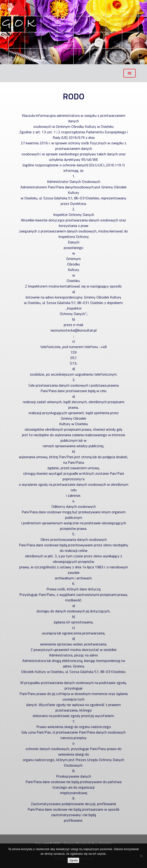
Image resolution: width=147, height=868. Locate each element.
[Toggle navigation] (130, 73)
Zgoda (73, 860)
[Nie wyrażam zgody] (141, 856)
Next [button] (138, 32)
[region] (73, 32)
